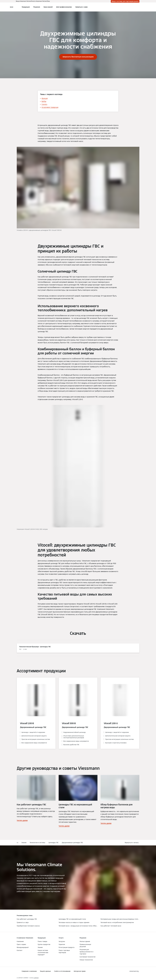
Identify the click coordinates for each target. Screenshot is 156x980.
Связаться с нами (81, 7)
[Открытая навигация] (12, 7)
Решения (37, 7)
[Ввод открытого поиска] (138, 7)
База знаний (48, 7)
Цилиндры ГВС (54, 843)
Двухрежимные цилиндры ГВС (72, 843)
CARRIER (36, 978)
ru (17, 843)
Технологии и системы (37, 843)
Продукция (26, 7)
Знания (24, 843)
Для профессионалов (64, 7)
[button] (132, 843)
